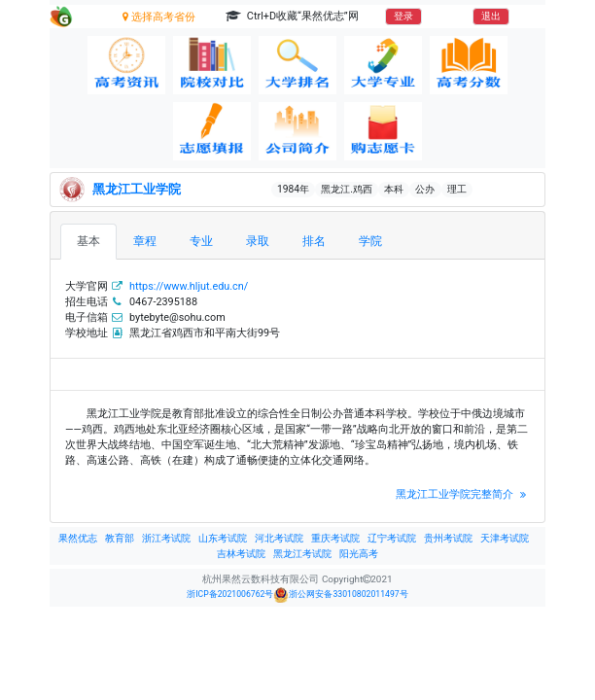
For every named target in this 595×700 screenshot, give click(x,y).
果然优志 (78, 538)
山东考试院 (223, 538)
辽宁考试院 (392, 538)
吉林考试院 (241, 554)
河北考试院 (279, 538)
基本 (88, 241)
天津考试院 (505, 538)
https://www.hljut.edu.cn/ (189, 286)
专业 (201, 241)
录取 (258, 241)
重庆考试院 (335, 538)
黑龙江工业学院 (137, 189)
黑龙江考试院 (302, 554)
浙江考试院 (166, 538)
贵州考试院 (448, 538)
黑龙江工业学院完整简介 (463, 494)
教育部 (120, 538)
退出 (491, 16)
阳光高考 (359, 554)
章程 (145, 241)
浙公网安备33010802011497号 (340, 595)
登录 (403, 16)
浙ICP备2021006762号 (230, 594)
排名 (314, 241)
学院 (370, 241)
